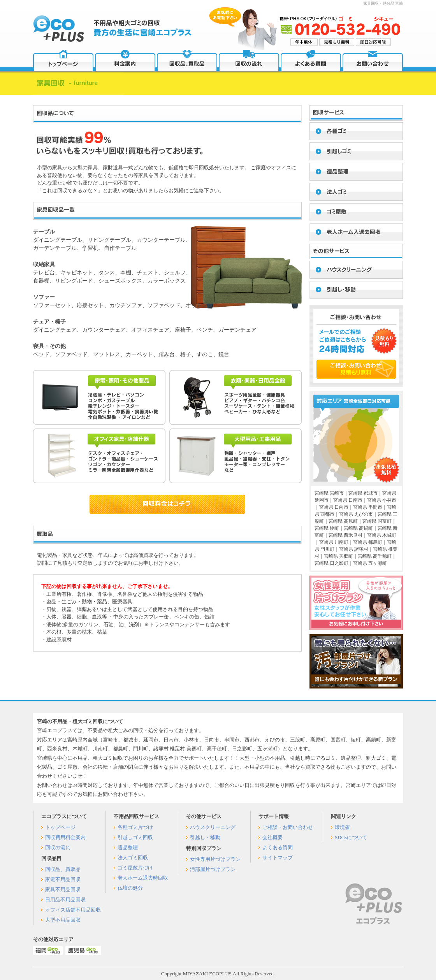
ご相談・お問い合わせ (288, 827)
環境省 (342, 827)
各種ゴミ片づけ (135, 827)
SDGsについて (351, 837)
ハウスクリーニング (213, 827)
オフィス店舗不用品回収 (73, 910)
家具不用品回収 (63, 890)
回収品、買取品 (63, 869)
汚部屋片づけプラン (213, 869)
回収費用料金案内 (65, 837)
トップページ (60, 827)
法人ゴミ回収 (133, 858)
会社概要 (272, 837)
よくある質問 (278, 847)
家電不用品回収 (63, 879)
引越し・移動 (205, 837)
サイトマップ (278, 858)
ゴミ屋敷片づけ (135, 868)
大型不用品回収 (63, 920)
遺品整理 (128, 847)
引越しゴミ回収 (135, 837)
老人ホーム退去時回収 (143, 878)
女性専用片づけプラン (215, 859)
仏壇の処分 (130, 888)
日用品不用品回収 (65, 900)
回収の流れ (58, 847)
